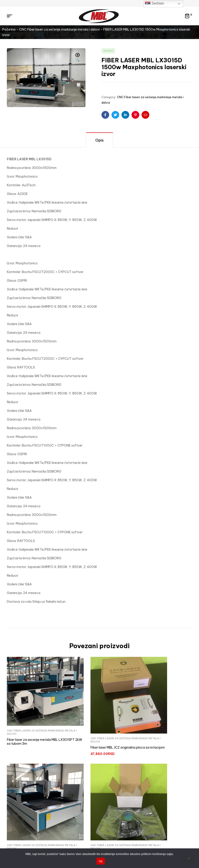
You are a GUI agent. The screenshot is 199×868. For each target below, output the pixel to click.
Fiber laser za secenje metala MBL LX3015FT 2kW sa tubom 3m (32, 724)
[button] (78, 58)
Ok (101, 861)
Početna (9, 29)
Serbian (155, 4)
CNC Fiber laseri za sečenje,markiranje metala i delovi (59, 29)
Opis (99, 140)
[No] (189, 860)
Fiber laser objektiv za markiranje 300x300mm (31, 821)
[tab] (99, 140)
